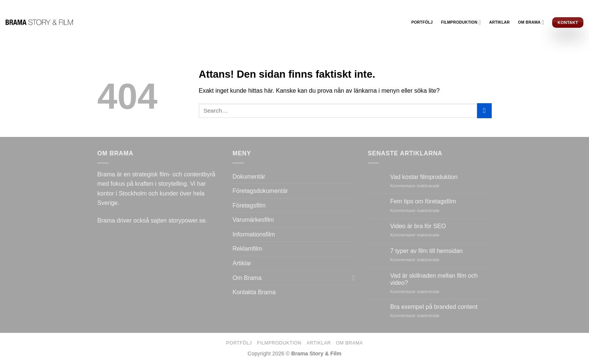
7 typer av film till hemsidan (427, 251)
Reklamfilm (247, 249)
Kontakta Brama (254, 292)
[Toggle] (353, 278)
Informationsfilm (254, 234)
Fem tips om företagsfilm (423, 201)
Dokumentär (249, 177)
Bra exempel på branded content (434, 307)
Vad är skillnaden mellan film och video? (434, 279)
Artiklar (499, 22)
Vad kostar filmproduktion (424, 177)
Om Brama (531, 22)
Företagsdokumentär (260, 191)
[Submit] (484, 111)
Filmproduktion (461, 22)
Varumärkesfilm (253, 220)
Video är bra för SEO (418, 226)
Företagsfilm (249, 205)
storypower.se (187, 220)
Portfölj (422, 22)
